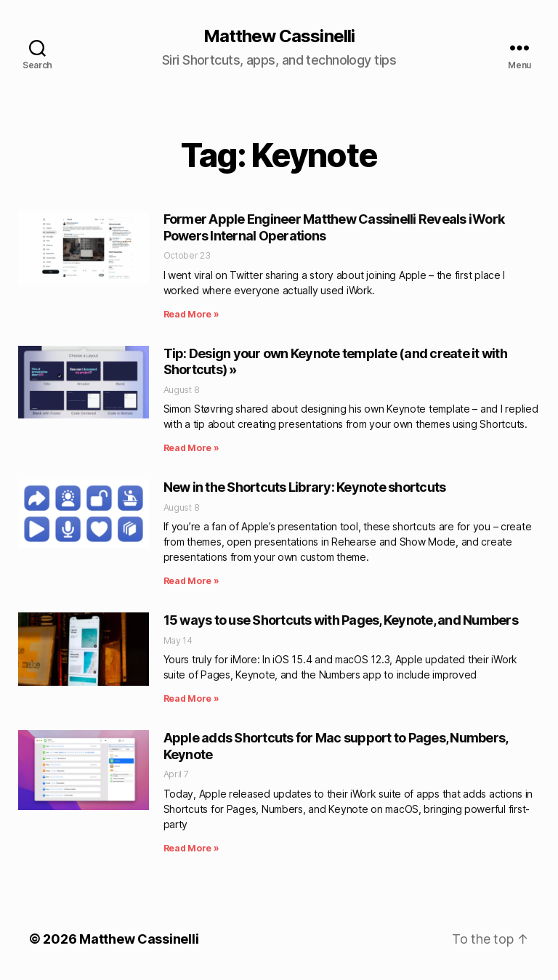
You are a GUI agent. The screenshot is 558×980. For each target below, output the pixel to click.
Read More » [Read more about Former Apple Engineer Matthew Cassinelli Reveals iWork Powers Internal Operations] (191, 314)
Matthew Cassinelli (279, 36)
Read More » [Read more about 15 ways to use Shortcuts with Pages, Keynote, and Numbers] (191, 698)
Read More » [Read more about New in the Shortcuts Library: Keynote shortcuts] (191, 581)
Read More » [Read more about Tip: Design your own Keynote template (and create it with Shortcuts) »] (191, 448)
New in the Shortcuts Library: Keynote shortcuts (305, 487)
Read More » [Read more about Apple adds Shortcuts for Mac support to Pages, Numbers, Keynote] (191, 848)
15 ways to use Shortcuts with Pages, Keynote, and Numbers (341, 620)
